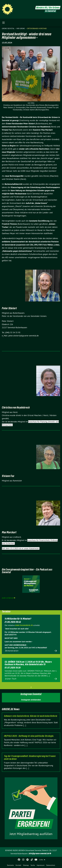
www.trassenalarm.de (24, 625)
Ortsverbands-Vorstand (37, 28)
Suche (33, 865)
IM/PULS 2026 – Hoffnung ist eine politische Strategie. (29, 736)
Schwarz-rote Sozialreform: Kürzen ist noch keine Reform (31, 716)
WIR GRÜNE (21, 28)
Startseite (10, 865)
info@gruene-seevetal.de (39, 853)
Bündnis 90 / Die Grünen (48, 8)
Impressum (41, 865)
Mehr (31, 651)
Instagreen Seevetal (31, 694)
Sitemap (26, 865)
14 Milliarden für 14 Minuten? (18, 619)
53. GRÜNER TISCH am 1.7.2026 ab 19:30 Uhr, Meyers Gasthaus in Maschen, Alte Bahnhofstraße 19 (28, 663)
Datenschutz (51, 865)
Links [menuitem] (41, 860)
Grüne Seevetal (8, 28)
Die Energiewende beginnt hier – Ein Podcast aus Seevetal (27, 571)
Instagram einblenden (31, 700)
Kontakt (18, 865)
